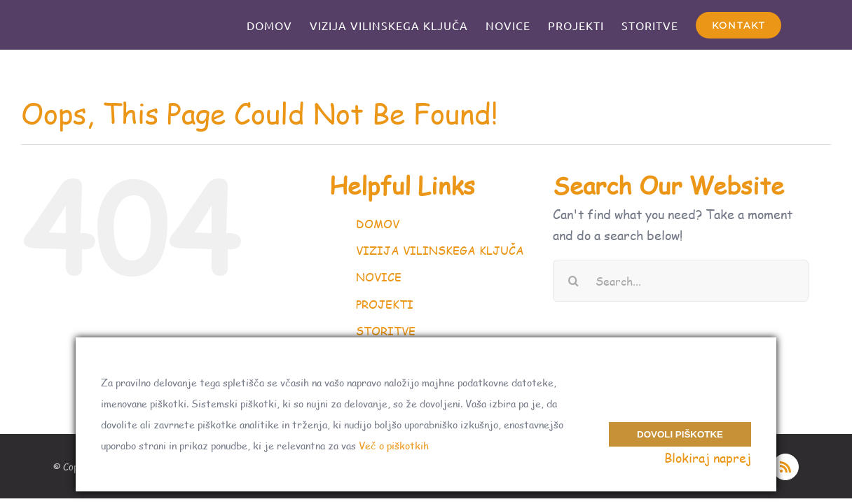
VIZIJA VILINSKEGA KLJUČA (440, 250)
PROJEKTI (385, 304)
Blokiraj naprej (708, 458)
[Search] (574, 281)
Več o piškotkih (394, 446)
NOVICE (379, 277)
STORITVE (386, 331)
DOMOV (378, 224)
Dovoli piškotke (680, 428)
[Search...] (681, 281)
